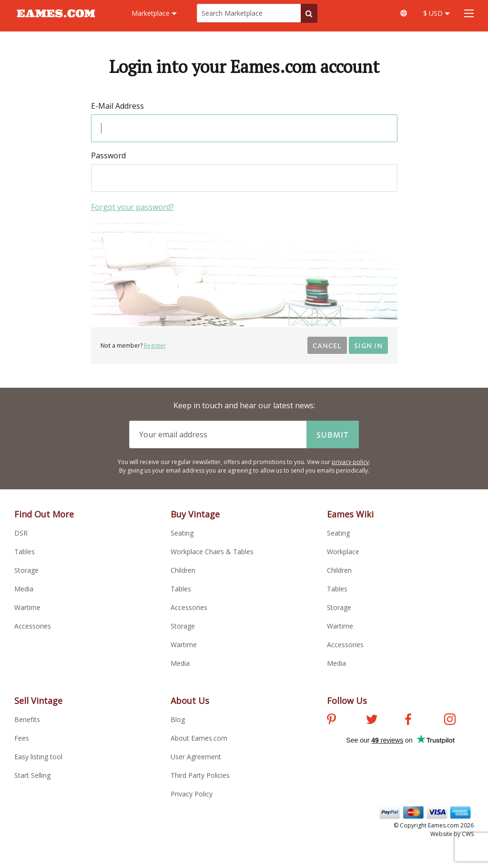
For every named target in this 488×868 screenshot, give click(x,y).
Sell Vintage (38, 701)
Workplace (343, 552)
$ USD (437, 13)
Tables (25, 552)
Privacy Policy (192, 794)
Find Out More (44, 514)
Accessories (33, 626)
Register (155, 346)
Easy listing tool (38, 757)
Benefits (27, 719)
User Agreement (196, 757)
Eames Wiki (350, 514)
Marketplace (154, 13)
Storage (26, 570)
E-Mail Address (117, 106)
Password (108, 155)
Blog (178, 719)
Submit (333, 434)
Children (183, 570)
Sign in (368, 345)
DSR (21, 533)
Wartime (27, 607)
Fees (22, 738)
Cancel (327, 345)
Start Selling (32, 775)
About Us (190, 701)
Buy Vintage (195, 514)
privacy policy (350, 462)
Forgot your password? (132, 207)
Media (24, 589)
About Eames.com (199, 738)
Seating (182, 533)
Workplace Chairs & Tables (212, 552)
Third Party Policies (200, 775)
